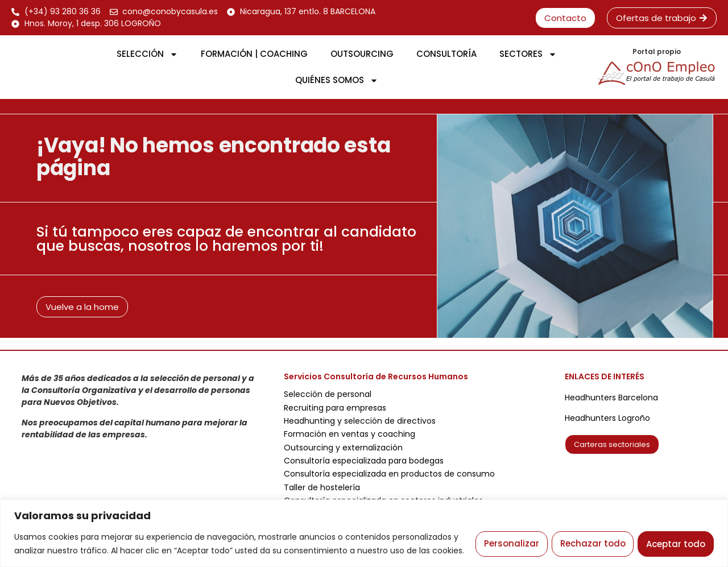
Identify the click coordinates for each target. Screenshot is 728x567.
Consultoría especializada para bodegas (364, 461)
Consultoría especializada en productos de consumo (389, 474)
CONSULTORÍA (446, 54)
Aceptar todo (675, 537)
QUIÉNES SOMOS (337, 80)
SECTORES (528, 54)
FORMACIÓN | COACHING (254, 54)
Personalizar (507, 537)
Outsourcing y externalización (343, 448)
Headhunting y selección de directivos (360, 421)
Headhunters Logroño (607, 418)
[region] (364, 526)
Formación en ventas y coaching (349, 434)
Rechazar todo (590, 537)
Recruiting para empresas (335, 408)
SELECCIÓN (147, 54)
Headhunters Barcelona (611, 398)
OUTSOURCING (362, 54)
